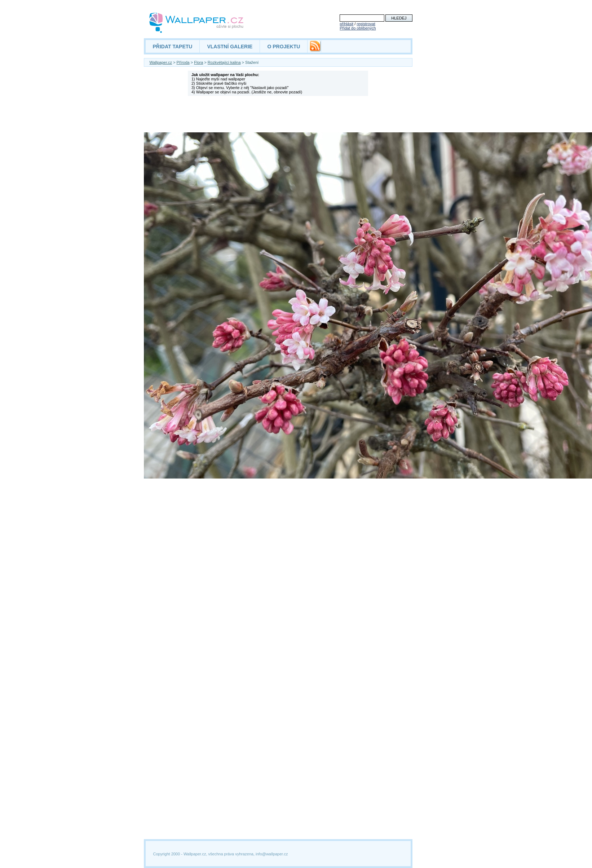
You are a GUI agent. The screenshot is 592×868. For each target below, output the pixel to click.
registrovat (366, 24)
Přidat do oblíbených (358, 28)
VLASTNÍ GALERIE (230, 47)
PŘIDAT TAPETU (173, 47)
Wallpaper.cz (161, 62)
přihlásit (346, 24)
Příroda (183, 62)
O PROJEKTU (284, 47)
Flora (198, 62)
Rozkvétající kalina (224, 62)
